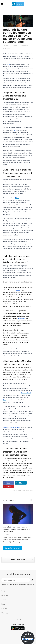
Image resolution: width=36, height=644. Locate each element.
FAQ (3, 591)
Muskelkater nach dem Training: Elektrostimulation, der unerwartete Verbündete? (16, 529)
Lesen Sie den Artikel (13, 548)
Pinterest (9, 487)
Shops (4, 600)
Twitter (21, 483)
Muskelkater (30, 490)
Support (4, 613)
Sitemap (5, 595)
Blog (3, 604)
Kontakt (4, 609)
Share (8, 483)
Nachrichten (22, 490)
